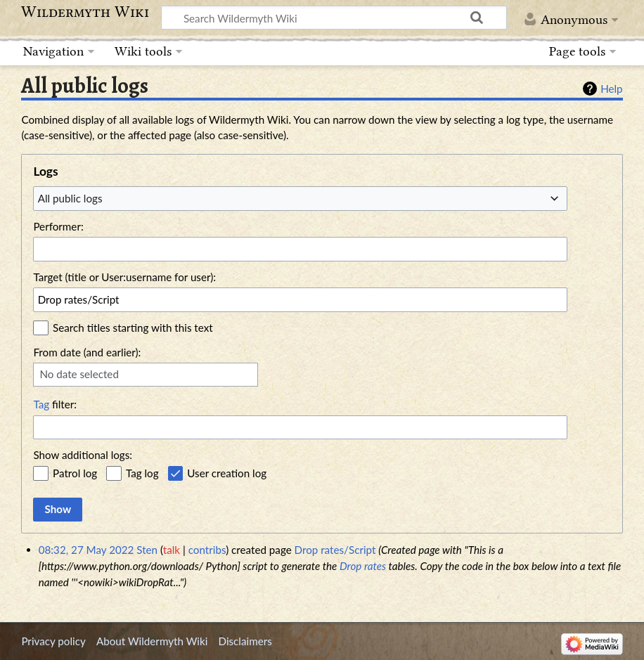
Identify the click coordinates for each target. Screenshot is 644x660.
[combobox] (300, 198)
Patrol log (75, 473)
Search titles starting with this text (133, 328)
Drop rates (363, 566)
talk (172, 550)
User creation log (227, 473)
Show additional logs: (83, 455)
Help (611, 89)
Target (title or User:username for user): (124, 277)
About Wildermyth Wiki (152, 641)
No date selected (79, 374)
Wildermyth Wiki (85, 12)
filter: (55, 404)
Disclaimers (245, 641)
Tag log (142, 473)
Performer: (58, 226)
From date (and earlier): (87, 352)
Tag (41, 404)
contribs (207, 550)
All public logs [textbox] (70, 198)
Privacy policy (53, 641)
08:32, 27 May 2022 (86, 550)
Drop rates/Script (335, 550)
